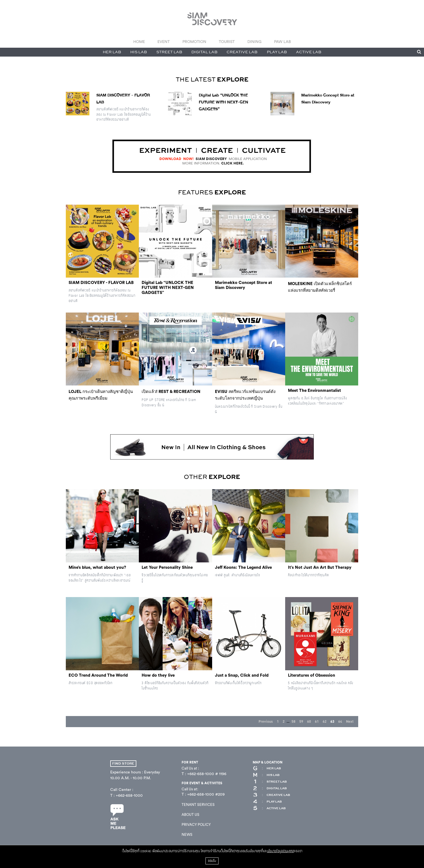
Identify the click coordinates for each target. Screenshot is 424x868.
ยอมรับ (212, 861)
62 (325, 722)
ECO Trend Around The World (98, 675)
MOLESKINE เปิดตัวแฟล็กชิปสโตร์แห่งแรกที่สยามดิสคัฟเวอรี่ (320, 287)
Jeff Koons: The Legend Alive (243, 568)
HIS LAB (139, 52)
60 (309, 722)
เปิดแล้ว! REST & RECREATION (171, 392)
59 (301, 722)
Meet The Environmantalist (314, 391)
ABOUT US (190, 815)
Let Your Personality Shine (167, 568)
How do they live (158, 675)
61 (317, 722)
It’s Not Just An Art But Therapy (320, 568)
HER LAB (112, 52)
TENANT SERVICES (198, 805)
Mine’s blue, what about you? (97, 568)
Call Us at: (190, 789)
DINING (254, 42)
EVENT (164, 42)
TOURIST (227, 42)
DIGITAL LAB (204, 52)
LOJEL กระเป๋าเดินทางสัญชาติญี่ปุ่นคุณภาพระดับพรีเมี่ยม (101, 395)
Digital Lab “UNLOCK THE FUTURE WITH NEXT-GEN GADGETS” (224, 102)
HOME (139, 42)
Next (350, 722)
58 (293, 722)
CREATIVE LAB (242, 52)
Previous (266, 722)
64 (340, 722)
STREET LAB (169, 52)
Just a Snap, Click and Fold (242, 675)
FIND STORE (123, 764)
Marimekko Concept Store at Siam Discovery (328, 99)
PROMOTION (194, 42)
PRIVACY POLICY (196, 825)
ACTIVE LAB (309, 52)
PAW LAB (282, 42)
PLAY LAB (277, 52)
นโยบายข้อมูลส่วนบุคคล (281, 851)
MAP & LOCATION (268, 762)
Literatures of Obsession (312, 675)
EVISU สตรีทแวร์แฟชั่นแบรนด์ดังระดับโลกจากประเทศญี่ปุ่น (245, 395)
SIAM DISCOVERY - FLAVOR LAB (101, 283)
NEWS (187, 835)
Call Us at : (190, 768)
